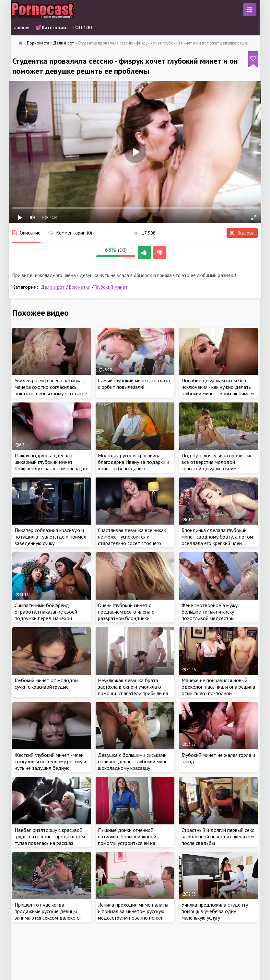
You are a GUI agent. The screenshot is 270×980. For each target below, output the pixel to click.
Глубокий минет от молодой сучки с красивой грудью (46, 683)
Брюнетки (80, 287)
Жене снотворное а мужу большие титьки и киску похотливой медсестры (210, 612)
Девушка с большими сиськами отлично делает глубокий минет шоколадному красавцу (134, 761)
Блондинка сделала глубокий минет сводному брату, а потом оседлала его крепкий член (217, 537)
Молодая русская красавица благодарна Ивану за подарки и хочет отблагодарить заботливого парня (134, 465)
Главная (21, 27)
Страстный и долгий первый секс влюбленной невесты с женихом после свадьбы (218, 836)
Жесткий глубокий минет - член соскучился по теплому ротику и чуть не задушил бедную (50, 761)
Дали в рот (53, 287)
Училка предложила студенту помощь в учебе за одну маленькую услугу (215, 911)
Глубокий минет (111, 287)
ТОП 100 (82, 27)
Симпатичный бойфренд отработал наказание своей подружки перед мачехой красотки (46, 615)
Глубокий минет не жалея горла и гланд (218, 758)
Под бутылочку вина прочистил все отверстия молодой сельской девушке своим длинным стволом (217, 465)
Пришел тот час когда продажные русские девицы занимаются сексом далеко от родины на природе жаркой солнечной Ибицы (48, 918)
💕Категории (51, 27)
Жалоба (242, 233)
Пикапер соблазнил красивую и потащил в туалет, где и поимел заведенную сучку (50, 537)
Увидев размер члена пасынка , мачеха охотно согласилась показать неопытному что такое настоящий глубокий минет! (51, 390)
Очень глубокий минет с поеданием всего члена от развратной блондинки (128, 612)
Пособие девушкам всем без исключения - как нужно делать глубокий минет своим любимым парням (218, 390)
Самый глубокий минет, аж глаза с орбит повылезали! (134, 384)
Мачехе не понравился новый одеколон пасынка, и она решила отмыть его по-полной (218, 687)
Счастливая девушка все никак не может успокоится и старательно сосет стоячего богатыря (132, 540)
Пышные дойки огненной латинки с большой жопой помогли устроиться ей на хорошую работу (127, 840)
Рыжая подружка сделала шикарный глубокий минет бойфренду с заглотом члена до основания (51, 465)
